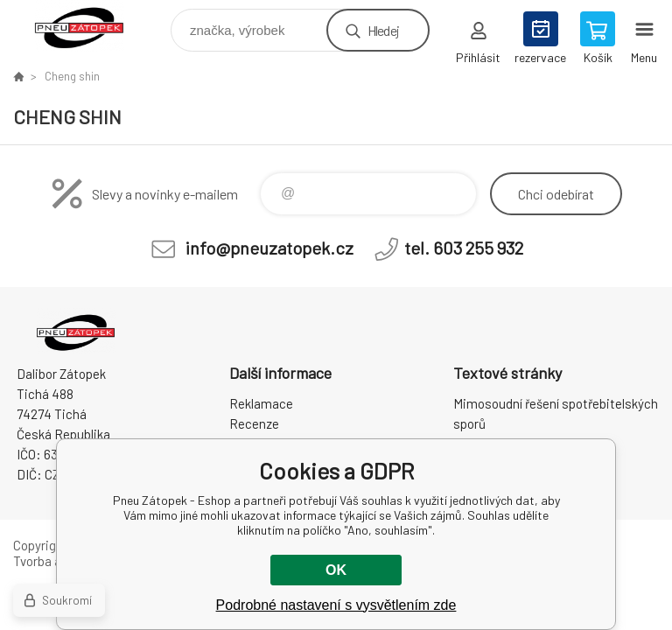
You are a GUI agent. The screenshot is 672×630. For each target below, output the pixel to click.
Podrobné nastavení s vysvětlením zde (336, 605)
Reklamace (261, 403)
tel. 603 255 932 (464, 248)
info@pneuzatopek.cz (269, 248)
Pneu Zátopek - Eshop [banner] (91, 26)
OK (336, 570)
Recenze (254, 423)
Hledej (383, 30)
